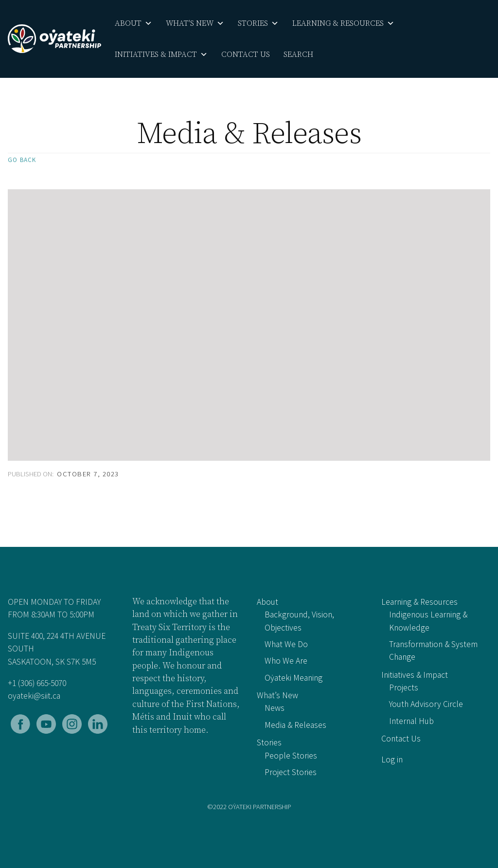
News (275, 708)
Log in (392, 759)
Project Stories (291, 772)
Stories (258, 23)
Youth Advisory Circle (426, 704)
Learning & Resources (343, 23)
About (133, 23)
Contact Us (246, 54)
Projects (404, 687)
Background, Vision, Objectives (299, 621)
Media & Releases (295, 725)
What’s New (277, 695)
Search (298, 54)
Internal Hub (411, 721)
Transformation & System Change (433, 651)
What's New (195, 23)
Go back (22, 160)
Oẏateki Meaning (293, 678)
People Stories (291, 756)
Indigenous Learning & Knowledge (428, 621)
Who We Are (286, 661)
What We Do (286, 644)
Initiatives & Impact (161, 54)
